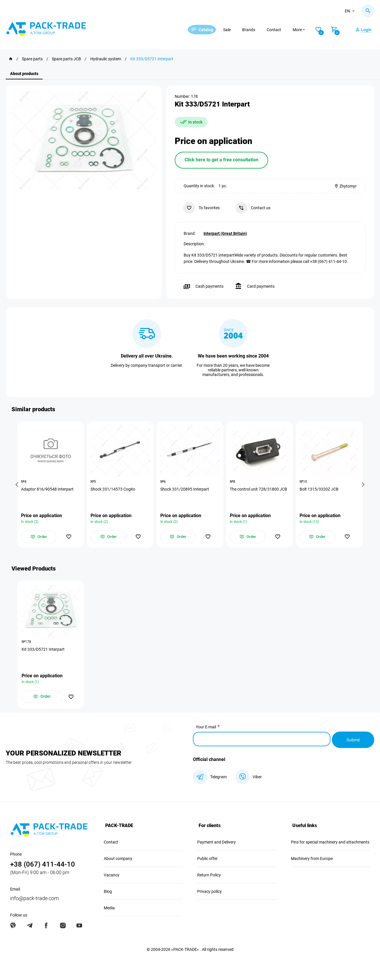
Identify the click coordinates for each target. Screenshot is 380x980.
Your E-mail (206, 728)
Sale (234, 30)
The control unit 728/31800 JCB (259, 489)
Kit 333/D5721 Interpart (43, 650)
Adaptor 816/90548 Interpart (48, 489)
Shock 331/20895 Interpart (185, 489)
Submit (353, 739)
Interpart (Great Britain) (225, 233)
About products (24, 74)
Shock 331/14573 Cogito (114, 489)
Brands (256, 30)
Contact (281, 30)
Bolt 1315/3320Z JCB (320, 489)
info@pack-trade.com (34, 898)
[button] (18, 485)
